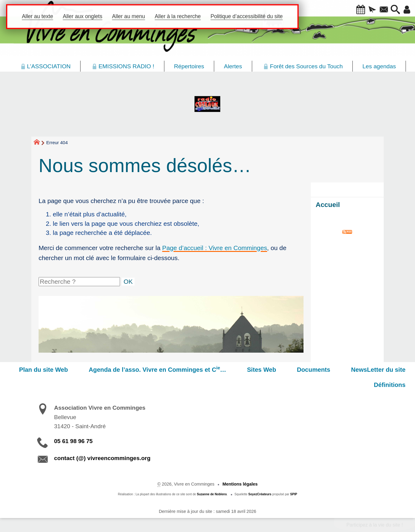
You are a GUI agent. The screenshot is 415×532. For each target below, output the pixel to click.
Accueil (328, 205)
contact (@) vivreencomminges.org (102, 458)
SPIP (294, 494)
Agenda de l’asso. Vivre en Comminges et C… (181, 369)
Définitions (393, 385)
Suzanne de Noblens (212, 494)
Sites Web (279, 370)
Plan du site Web (74, 370)
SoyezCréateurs (260, 494)
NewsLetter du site (382, 370)
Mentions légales (240, 484)
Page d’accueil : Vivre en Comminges (215, 248)
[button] (352, 10)
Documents (324, 370)
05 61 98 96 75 (73, 441)
